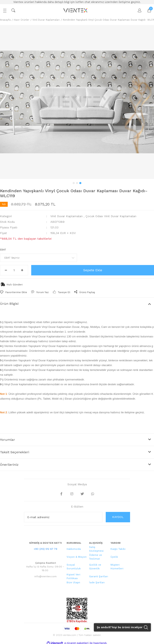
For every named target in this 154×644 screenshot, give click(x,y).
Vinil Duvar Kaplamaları (66, 216)
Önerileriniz (9, 465)
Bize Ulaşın (73, 582)
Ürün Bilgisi (9, 304)
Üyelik (114, 557)
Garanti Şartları (99, 576)
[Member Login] (138, 10)
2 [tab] (77, 183)
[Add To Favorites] (14, 292)
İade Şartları (97, 582)
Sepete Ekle (93, 270)
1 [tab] (74, 183)
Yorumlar (7, 440)
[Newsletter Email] (63, 517)
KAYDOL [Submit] (118, 517)
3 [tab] (80, 183)
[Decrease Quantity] (6, 270)
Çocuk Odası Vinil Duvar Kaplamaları (111, 216)
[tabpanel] (77, 102)
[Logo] (76, 10)
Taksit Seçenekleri (15, 452)
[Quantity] (14, 270)
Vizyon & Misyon (77, 557)
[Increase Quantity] (22, 270)
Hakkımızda (74, 549)
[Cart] (147, 10)
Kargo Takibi (118, 549)
